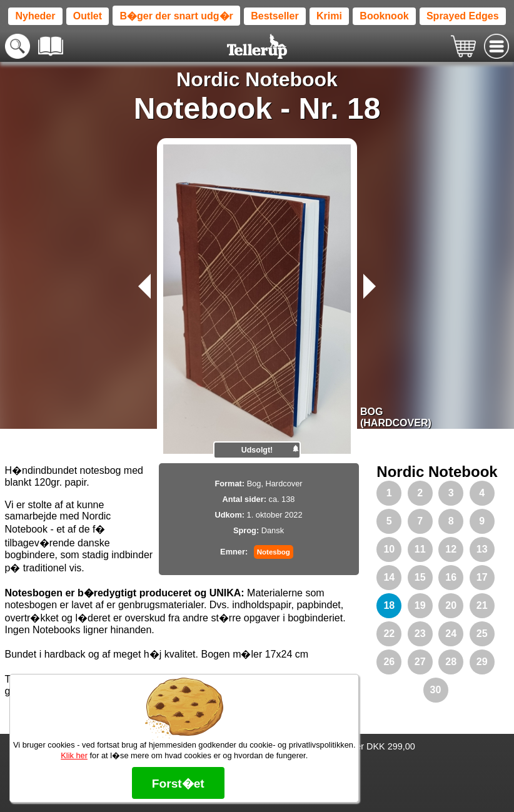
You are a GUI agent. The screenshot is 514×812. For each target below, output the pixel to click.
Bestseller (275, 16)
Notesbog (274, 552)
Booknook (384, 16)
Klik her (74, 755)
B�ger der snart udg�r (176, 16)
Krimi (329, 16)
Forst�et (178, 784)
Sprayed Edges (463, 16)
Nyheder (35, 16)
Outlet (88, 16)
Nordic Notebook (257, 79)
